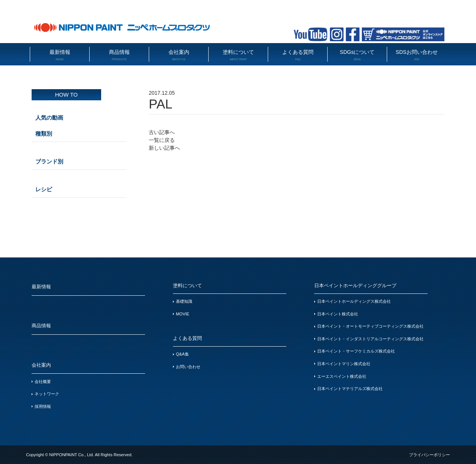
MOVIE (183, 314)
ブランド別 (49, 161)
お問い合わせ (188, 367)
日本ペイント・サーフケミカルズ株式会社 (356, 351)
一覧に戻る (162, 140)
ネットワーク (47, 394)
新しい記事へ (164, 148)
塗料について (238, 55)
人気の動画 (49, 118)
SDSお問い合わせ (417, 55)
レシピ (44, 189)
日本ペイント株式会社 (338, 314)
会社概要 (43, 382)
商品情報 (119, 55)
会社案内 (179, 55)
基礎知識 (184, 301)
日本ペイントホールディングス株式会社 (354, 301)
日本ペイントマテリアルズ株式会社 (350, 389)
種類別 (44, 134)
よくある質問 (298, 55)
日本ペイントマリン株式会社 (344, 364)
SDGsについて (357, 55)
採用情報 (43, 406)
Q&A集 (182, 354)
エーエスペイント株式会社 (342, 376)
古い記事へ (162, 132)
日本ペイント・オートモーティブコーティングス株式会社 (370, 326)
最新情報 (60, 55)
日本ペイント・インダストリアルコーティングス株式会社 (370, 339)
